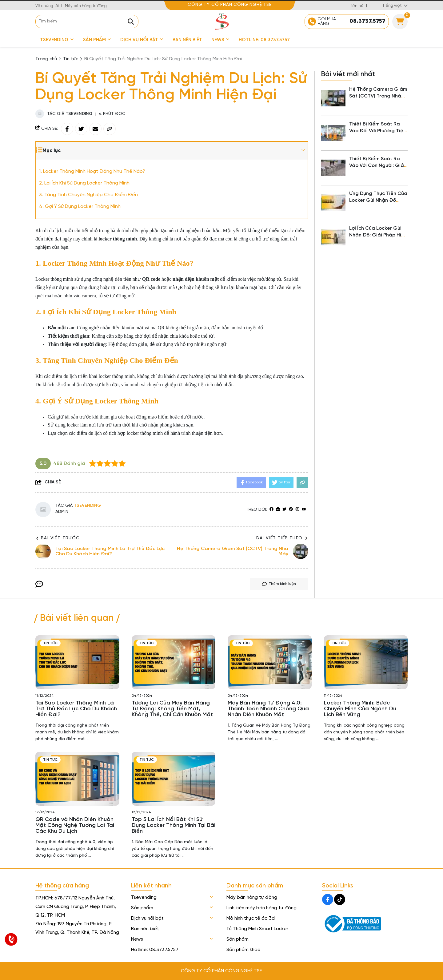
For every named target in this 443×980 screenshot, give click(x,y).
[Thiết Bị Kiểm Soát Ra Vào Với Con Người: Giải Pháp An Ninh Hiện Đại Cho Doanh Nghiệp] (333, 168)
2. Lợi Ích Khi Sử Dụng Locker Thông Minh (84, 183)
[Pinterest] (291, 510)
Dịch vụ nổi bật (142, 40)
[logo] (221, 21)
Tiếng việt (392, 6)
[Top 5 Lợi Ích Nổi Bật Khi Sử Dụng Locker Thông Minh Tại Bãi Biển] (174, 779)
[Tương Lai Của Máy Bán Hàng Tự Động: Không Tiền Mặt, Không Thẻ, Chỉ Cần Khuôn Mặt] (174, 662)
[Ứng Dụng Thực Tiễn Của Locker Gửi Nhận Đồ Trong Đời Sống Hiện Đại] (333, 203)
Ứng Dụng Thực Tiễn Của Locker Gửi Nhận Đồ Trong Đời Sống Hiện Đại (378, 200)
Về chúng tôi (47, 6)
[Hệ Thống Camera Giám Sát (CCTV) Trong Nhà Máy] (333, 98)
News (220, 40)
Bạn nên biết (187, 40)
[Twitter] (284, 510)
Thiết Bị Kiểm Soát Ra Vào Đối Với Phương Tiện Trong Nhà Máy (378, 131)
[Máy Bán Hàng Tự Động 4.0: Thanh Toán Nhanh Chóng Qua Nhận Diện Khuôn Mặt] (270, 662)
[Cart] (400, 22)
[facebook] (271, 510)
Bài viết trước (58, 538)
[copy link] (110, 129)
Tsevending (57, 40)
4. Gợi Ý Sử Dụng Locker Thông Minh (80, 206)
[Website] (278, 510)
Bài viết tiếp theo (282, 538)
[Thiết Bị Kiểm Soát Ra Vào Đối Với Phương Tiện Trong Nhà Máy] (333, 133)
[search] (87, 22)
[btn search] (131, 22)
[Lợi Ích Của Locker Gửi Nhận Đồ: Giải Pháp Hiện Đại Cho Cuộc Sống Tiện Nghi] (333, 237)
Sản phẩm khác (243, 950)
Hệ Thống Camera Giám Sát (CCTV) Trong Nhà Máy (378, 96)
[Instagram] (297, 510)
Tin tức (50, 643)
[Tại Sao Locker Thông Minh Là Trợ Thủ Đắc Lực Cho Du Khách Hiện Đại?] (77, 662)
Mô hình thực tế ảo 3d (251, 919)
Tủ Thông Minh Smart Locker (257, 929)
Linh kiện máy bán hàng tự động (261, 908)
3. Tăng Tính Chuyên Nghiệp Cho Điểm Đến (88, 195)
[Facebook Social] (328, 899)
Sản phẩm (97, 40)
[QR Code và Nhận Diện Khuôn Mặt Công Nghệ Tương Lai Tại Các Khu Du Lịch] (77, 779)
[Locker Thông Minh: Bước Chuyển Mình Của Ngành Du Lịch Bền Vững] (366, 662)
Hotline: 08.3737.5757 (264, 40)
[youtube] (304, 510)
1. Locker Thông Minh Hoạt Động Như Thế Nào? (92, 171)
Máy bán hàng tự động (86, 6)
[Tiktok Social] (340, 899)
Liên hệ (357, 6)
